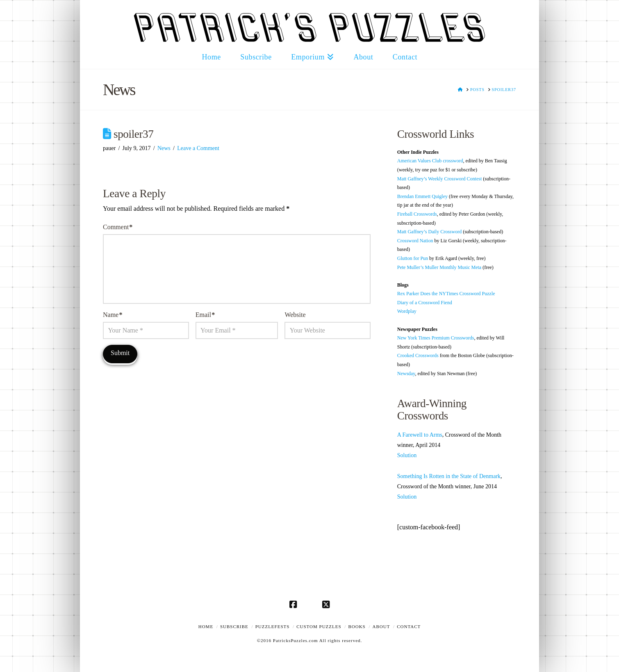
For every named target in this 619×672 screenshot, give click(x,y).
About (381, 626)
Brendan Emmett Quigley (422, 196)
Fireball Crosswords (417, 214)
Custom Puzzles (319, 626)
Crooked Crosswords (418, 355)
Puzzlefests (273, 626)
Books (357, 626)
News (164, 148)
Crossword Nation (415, 241)
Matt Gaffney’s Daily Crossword (429, 232)
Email (205, 315)
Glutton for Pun (413, 258)
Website (295, 315)
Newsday (406, 374)
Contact (409, 626)
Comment (118, 227)
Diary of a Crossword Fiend (425, 303)
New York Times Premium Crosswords (436, 338)
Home (206, 626)
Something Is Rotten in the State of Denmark (449, 476)
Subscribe (234, 626)
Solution (407, 455)
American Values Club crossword (430, 161)
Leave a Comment (198, 148)
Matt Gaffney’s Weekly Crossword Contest (440, 179)
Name (113, 315)
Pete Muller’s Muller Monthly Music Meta (439, 267)
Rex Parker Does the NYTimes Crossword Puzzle (446, 294)
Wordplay (407, 311)
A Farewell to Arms (420, 435)
